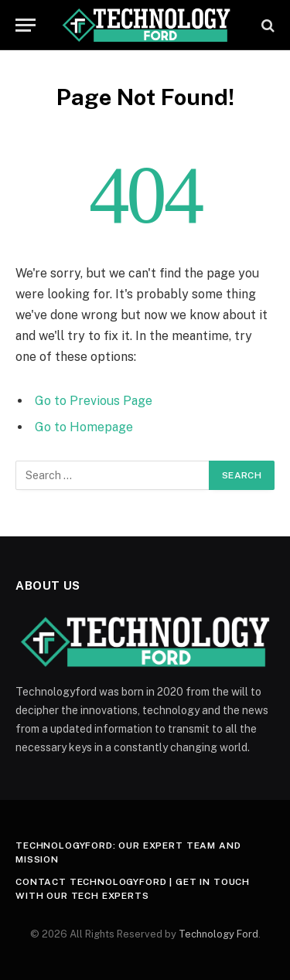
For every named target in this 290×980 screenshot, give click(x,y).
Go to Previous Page (94, 401)
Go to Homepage (84, 427)
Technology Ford (218, 934)
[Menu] (26, 25)
